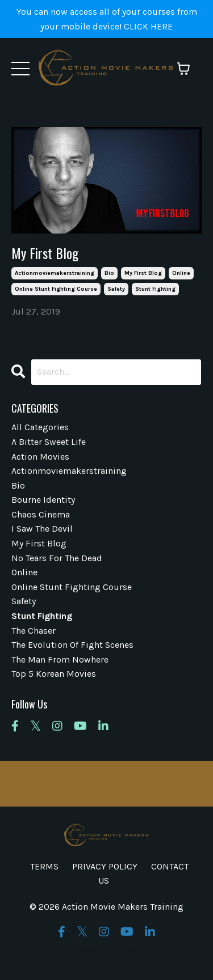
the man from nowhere (60, 659)
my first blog (143, 273)
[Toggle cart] (183, 69)
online (181, 273)
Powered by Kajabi (107, 950)
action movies (40, 457)
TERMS (44, 866)
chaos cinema (41, 514)
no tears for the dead (57, 558)
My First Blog (45, 253)
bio (109, 273)
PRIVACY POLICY (105, 866)
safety (116, 289)
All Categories (40, 427)
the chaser (34, 631)
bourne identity (43, 500)
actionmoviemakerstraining (55, 273)
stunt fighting (155, 289)
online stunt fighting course (56, 289)
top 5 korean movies (54, 674)
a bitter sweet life (49, 442)
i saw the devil (42, 529)
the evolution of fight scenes (72, 645)
